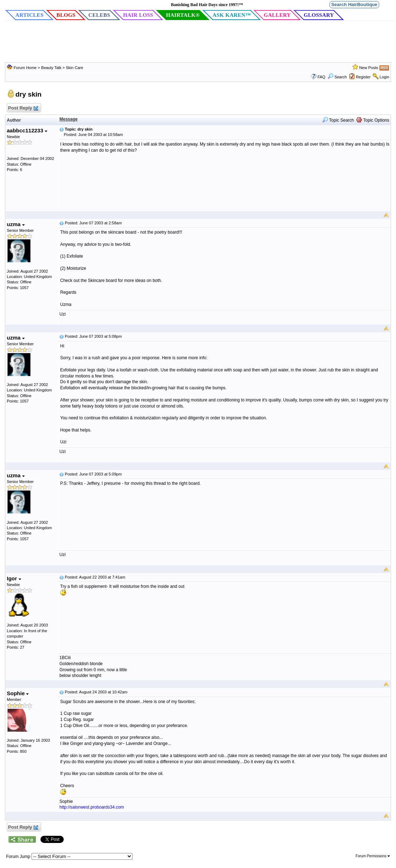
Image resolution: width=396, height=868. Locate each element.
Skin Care (74, 68)
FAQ (322, 77)
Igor (14, 578)
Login (384, 77)
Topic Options (373, 120)
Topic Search (338, 120)
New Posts (369, 68)
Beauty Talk (52, 68)
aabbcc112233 (27, 130)
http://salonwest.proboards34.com (92, 807)
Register (363, 77)
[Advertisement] (198, 43)
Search (337, 77)
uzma (16, 224)
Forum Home (25, 68)
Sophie (18, 693)
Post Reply (23, 108)
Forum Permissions (373, 856)
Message (69, 119)
